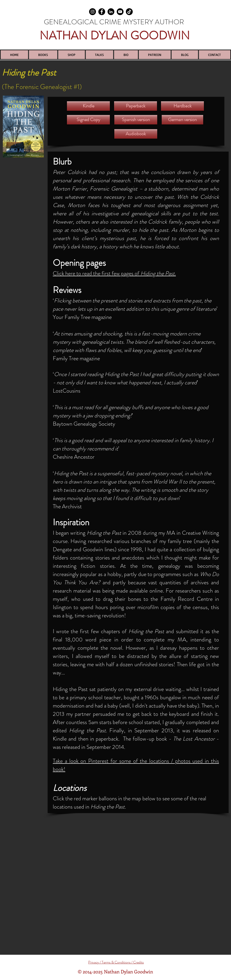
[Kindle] (88, 106)
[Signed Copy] (88, 120)
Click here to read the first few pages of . (114, 273)
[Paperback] (136, 106)
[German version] (182, 120)
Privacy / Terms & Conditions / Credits (116, 962)
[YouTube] (120, 12)
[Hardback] (182, 106)
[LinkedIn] (111, 12)
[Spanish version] (136, 120)
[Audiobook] (136, 134)
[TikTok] (129, 12)
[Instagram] (93, 12)
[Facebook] (102, 12)
